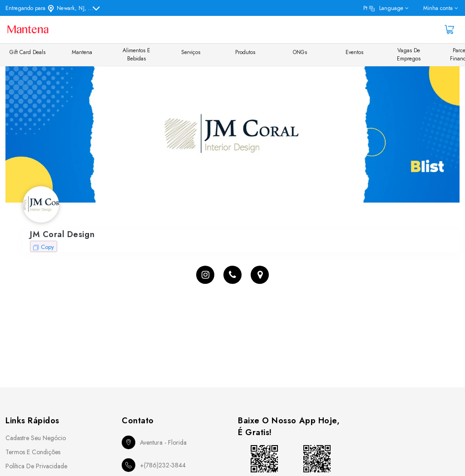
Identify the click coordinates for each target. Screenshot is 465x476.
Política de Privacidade (36, 466)
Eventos (354, 52)
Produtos (245, 52)
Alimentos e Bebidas (136, 55)
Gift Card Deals (27, 52)
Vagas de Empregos (409, 55)
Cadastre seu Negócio (36, 438)
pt (383, 8)
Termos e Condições (33, 452)
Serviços (191, 52)
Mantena (82, 52)
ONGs (300, 52)
